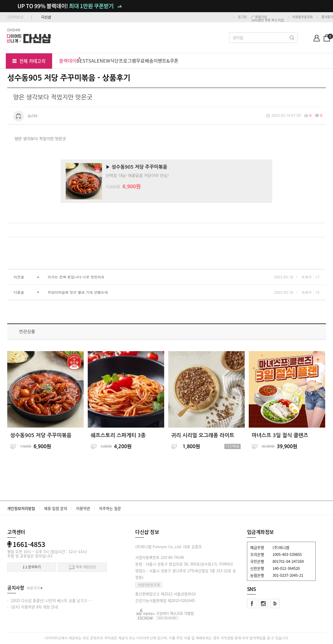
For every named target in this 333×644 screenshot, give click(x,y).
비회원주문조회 (303, 17)
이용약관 (83, 508)
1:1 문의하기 (32, 567)
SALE (94, 61)
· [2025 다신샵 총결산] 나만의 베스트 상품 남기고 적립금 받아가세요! (63, 600)
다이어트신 (15, 17)
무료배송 (145, 61)
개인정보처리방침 (21, 508)
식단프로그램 (123, 61)
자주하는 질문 (110, 508)
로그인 (242, 17)
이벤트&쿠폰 (166, 61)
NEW (105, 61)
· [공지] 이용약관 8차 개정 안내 (33, 607)
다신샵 (46, 17)
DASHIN (14, 30)
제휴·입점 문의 (56, 508)
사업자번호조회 (149, 585)
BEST (82, 61)
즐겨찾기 (327, 17)
